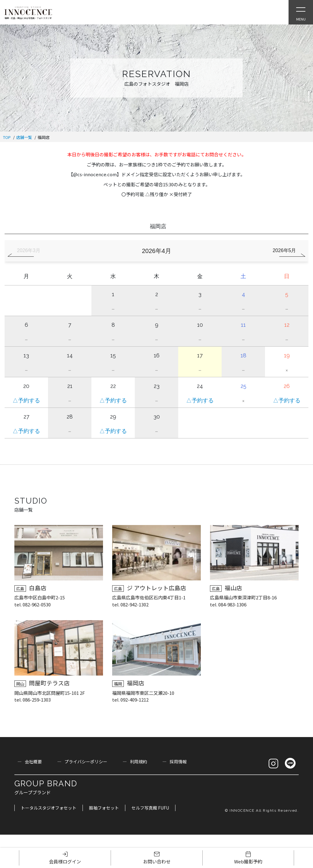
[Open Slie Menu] (301, 12)
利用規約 (138, 762)
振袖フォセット (104, 808)
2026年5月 (284, 250)
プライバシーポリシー (86, 762)
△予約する (26, 401)
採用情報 (178, 762)
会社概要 (33, 762)
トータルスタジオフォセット (49, 808)
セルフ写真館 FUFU (150, 808)
